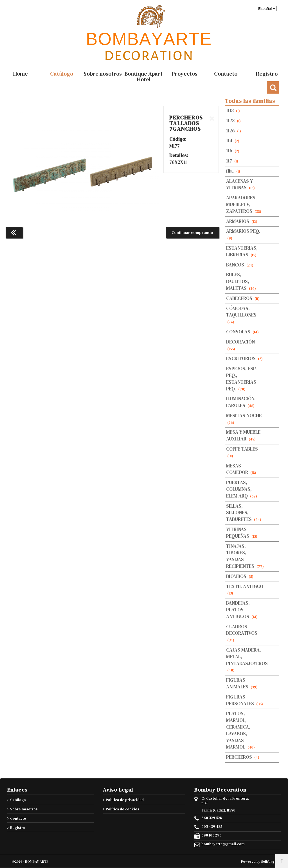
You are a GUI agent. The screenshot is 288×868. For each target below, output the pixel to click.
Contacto (18, 818)
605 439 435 (212, 827)
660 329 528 (212, 818)
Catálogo (18, 800)
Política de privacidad (125, 800)
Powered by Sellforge (259, 862)
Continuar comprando (192, 232)
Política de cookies (122, 809)
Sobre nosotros (24, 809)
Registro (18, 828)
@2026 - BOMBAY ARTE (30, 862)
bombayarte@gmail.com (223, 844)
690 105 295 (211, 835)
